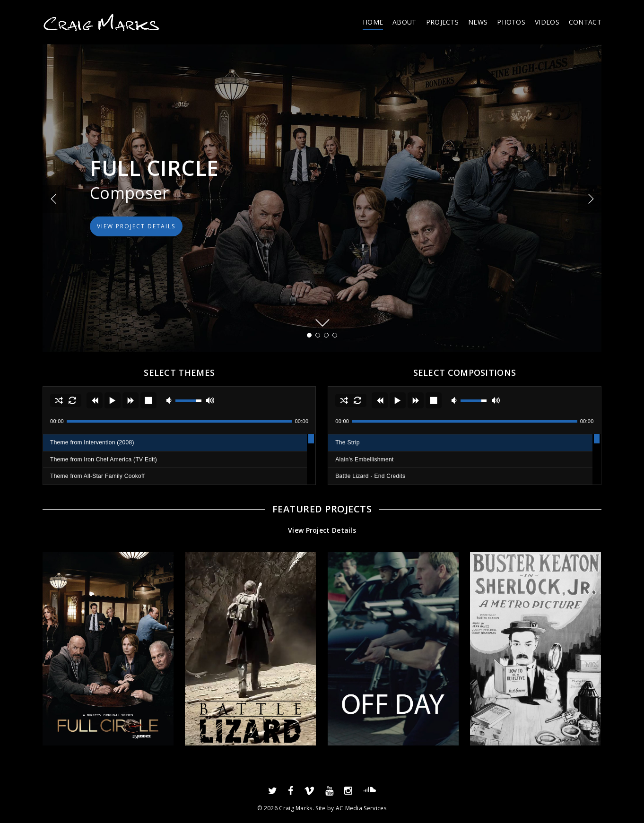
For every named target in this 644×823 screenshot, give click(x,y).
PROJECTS (442, 22)
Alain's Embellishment (364, 459)
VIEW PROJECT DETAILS (136, 226)
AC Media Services (361, 808)
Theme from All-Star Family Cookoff (97, 476)
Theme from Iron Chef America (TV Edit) (104, 459)
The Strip (347, 442)
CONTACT (585, 22)
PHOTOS (511, 22)
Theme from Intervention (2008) (92, 442)
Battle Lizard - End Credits (370, 476)
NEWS (478, 22)
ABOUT (405, 22)
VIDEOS (547, 22)
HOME (373, 22)
